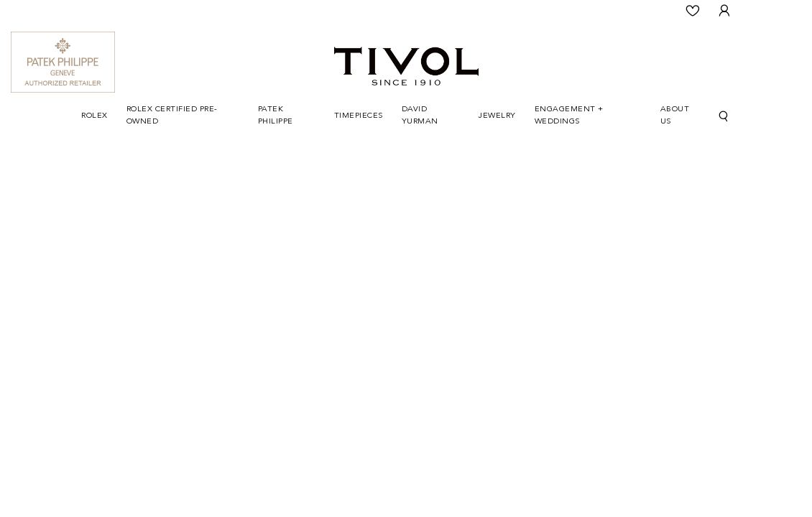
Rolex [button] (94, 116)
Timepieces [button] (359, 116)
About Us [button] (675, 116)
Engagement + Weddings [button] (569, 116)
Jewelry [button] (497, 116)
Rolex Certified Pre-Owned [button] (172, 116)
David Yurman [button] (420, 116)
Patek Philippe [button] (276, 116)
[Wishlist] (693, 11)
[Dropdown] (94, 117)
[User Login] (724, 11)
